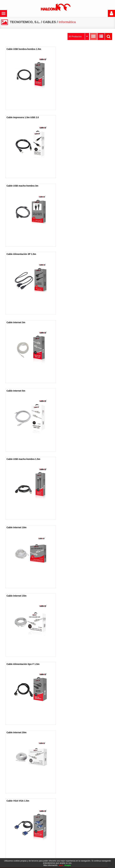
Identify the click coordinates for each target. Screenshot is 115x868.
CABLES (49, 22)
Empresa (9, 829)
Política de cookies (51, 829)
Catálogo (9, 834)
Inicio (7, 823)
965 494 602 (87, 845)
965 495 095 (87, 849)
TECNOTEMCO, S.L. (25, 22)
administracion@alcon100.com (89, 854)
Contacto (9, 839)
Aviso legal (48, 823)
